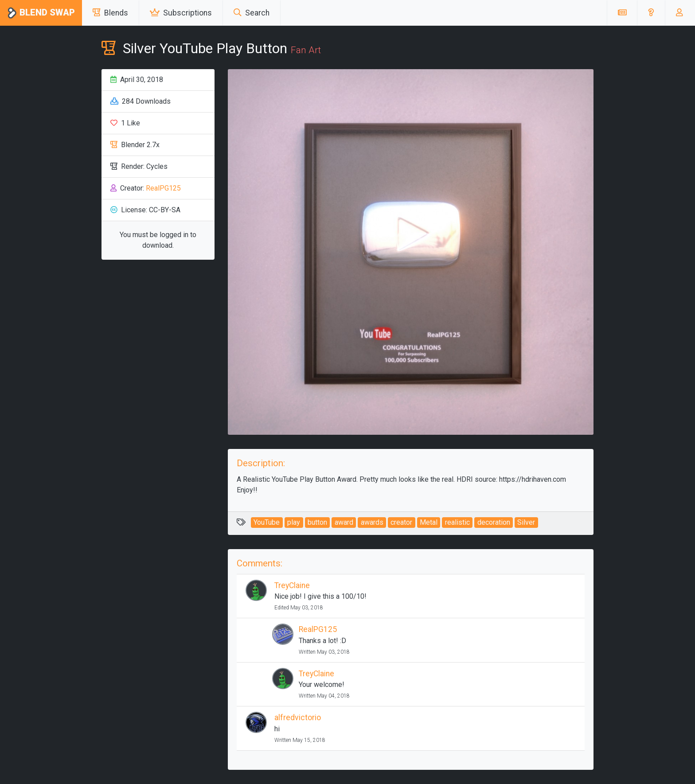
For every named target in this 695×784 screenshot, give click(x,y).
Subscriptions (181, 13)
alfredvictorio (298, 718)
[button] (651, 13)
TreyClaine (292, 585)
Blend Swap (41, 13)
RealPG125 (163, 188)
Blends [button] (110, 13)
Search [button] (252, 13)
